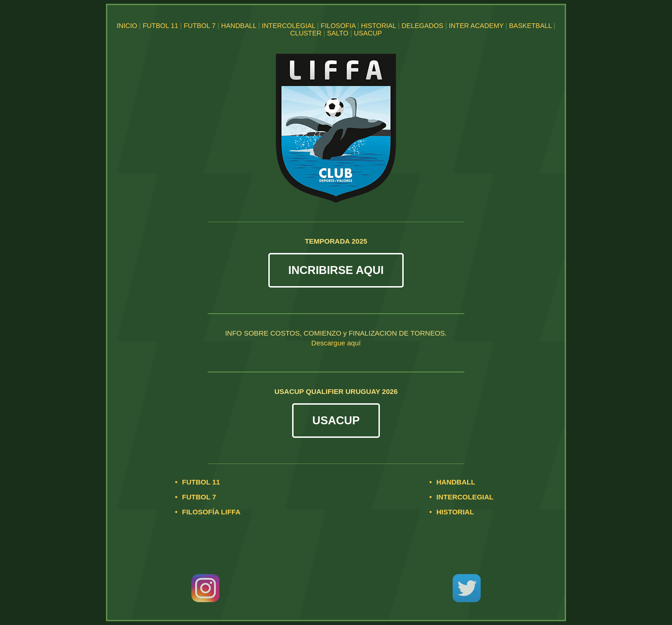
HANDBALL (239, 26)
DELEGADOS (422, 26)
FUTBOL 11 (161, 26)
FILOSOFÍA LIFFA (211, 512)
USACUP (368, 33)
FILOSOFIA (338, 26)
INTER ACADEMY (476, 26)
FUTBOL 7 (200, 26)
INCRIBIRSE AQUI (336, 270)
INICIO (127, 26)
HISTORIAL (378, 26)
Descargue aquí (336, 343)
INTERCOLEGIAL (289, 26)
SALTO (338, 33)
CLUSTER (306, 33)
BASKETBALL (530, 26)
